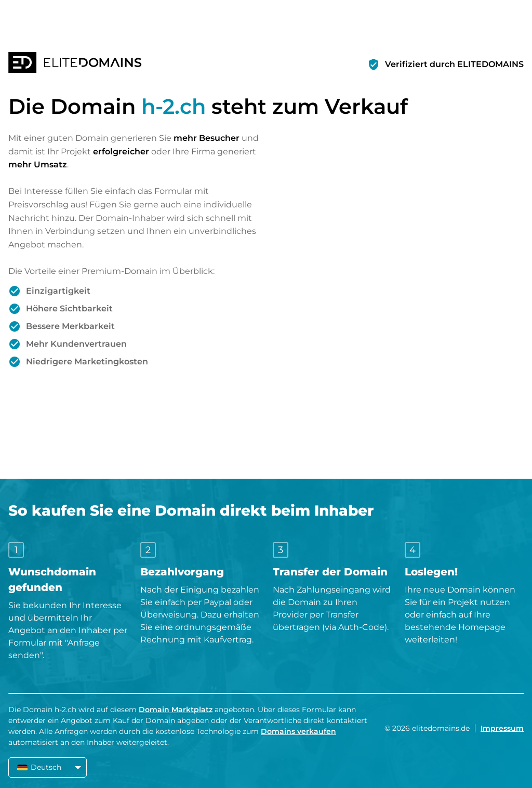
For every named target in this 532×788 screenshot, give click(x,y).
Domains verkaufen (298, 731)
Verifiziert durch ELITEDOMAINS (454, 64)
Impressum (502, 728)
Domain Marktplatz (176, 710)
